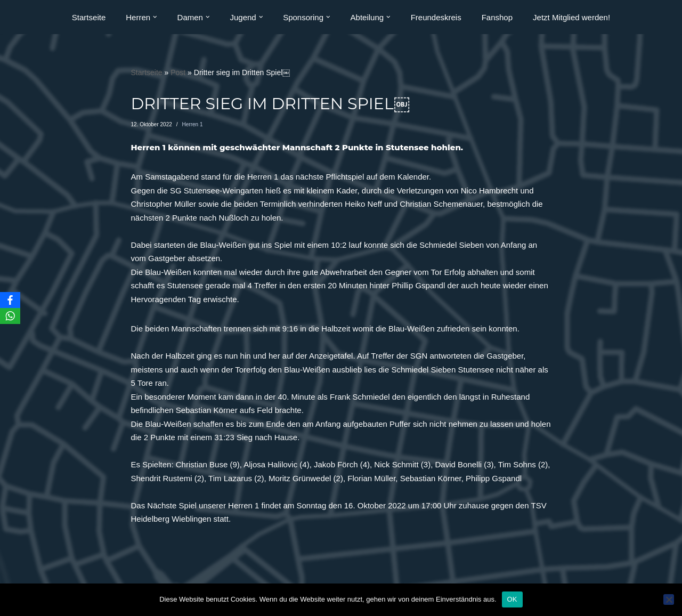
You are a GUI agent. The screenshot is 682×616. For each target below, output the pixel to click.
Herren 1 (193, 124)
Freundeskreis (436, 17)
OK (512, 599)
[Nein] (669, 599)
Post (178, 72)
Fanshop (497, 17)
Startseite (89, 17)
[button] (155, 17)
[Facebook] (10, 300)
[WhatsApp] (10, 316)
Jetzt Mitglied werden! (571, 17)
